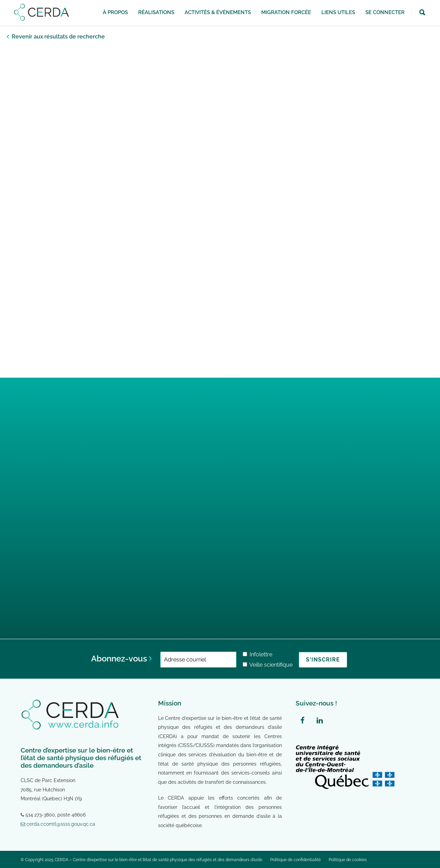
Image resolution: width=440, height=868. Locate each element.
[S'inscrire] (323, 660)
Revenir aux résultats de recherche (58, 37)
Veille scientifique (268, 665)
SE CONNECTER (385, 12)
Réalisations (156, 12)
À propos (115, 12)
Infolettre (257, 654)
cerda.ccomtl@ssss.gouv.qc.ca (58, 824)
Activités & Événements (218, 12)
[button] (422, 13)
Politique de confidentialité (295, 860)
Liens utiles (338, 12)
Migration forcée (286, 12)
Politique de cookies (348, 860)
